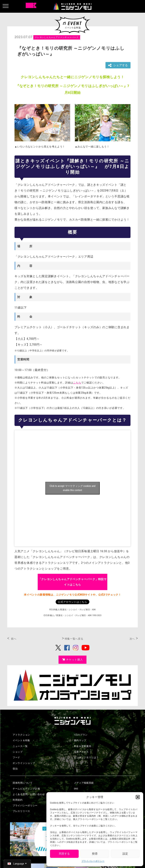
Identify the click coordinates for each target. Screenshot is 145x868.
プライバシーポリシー (93, 861)
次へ (132, 639)
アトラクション (21, 735)
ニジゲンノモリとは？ (86, 757)
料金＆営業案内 (83, 746)
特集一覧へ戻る (74, 639)
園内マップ (80, 740)
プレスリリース (21, 811)
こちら (77, 383)
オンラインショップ (24, 763)
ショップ (18, 752)
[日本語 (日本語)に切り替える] (17, 864)
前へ (14, 639)
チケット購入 (73, 660)
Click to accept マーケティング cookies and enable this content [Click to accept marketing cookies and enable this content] (73, 488)
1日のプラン (81, 735)
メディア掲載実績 (84, 783)
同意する (64, 854)
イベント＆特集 (21, 740)
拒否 (95, 854)
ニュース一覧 (20, 746)
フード (16, 757)
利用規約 (18, 800)
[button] (138, 797)
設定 (125, 854)
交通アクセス (81, 752)
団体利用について (23, 783)
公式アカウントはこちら (72, 602)
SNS (76, 789)
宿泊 (15, 769)
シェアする (118, 65)
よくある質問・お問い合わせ (29, 794)
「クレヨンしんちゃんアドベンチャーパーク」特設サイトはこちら (73, 582)
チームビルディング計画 (26, 789)
